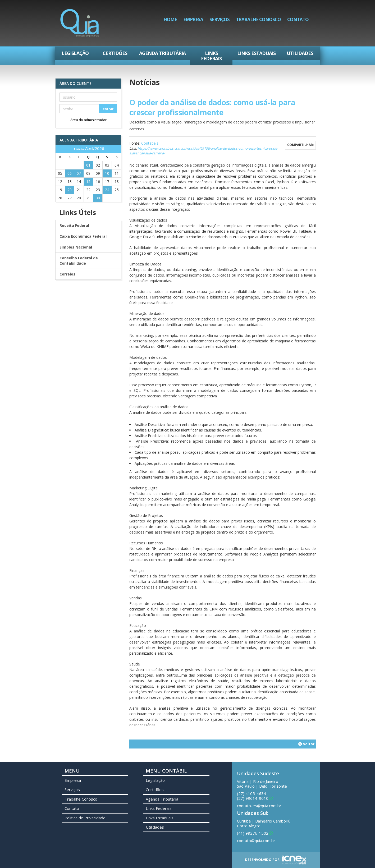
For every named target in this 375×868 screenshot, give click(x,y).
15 (88, 182)
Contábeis (150, 143)
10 (107, 173)
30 (98, 198)
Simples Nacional (76, 247)
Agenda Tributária (162, 53)
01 (88, 165)
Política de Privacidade (85, 818)
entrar (108, 109)
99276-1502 (255, 833)
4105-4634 (251, 793)
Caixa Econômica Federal (83, 236)
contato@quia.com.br (256, 841)
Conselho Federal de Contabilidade (79, 261)
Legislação (75, 53)
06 (70, 173)
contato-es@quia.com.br (259, 806)
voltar (306, 744)
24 (107, 190)
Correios (67, 274)
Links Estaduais (256, 53)
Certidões (115, 53)
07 (79, 173)
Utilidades (300, 53)
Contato (298, 19)
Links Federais (211, 56)
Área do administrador (88, 120)
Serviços (219, 19)
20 (70, 190)
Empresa (193, 19)
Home (170, 19)
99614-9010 (255, 798)
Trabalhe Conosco (258, 19)
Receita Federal (74, 225)
